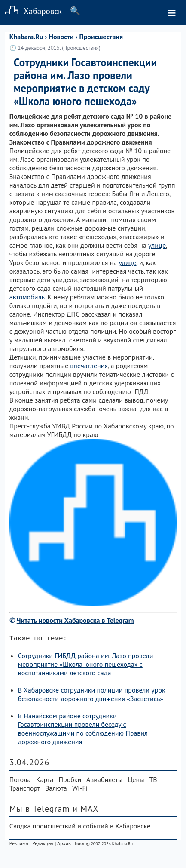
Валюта (56, 790)
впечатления (89, 366)
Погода (20, 781)
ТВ (153, 781)
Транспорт (25, 790)
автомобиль (27, 297)
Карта (45, 781)
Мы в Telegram (40, 810)
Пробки (70, 781)
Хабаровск (31, 11)
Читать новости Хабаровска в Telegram (75, 620)
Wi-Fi (80, 790)
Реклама (19, 845)
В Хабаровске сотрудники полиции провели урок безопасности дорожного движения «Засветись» (92, 696)
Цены (136, 781)
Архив (64, 845)
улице (157, 245)
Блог (80, 845)
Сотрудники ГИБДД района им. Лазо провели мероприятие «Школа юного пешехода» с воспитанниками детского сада (86, 666)
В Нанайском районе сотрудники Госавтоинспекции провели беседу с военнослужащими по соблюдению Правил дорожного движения (83, 730)
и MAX (86, 810)
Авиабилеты (104, 781)
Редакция (43, 845)
